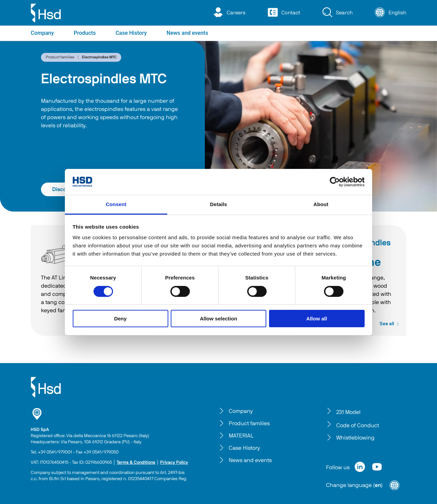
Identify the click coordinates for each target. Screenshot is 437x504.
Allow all (317, 319)
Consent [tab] (116, 204)
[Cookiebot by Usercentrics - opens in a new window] (335, 182)
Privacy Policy (174, 463)
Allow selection (218, 319)
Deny (120, 319)
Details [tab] (218, 204)
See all (390, 324)
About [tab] (321, 204)
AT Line (56, 254)
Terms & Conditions (136, 463)
